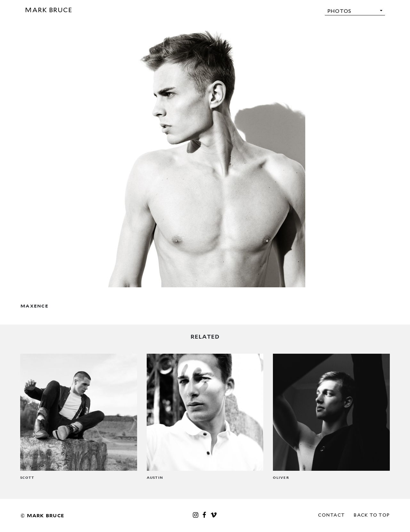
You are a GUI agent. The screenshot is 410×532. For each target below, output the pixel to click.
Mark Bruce (49, 10)
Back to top (372, 515)
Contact (331, 515)
